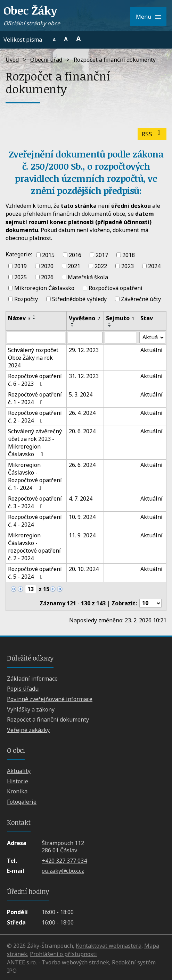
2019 (21, 266)
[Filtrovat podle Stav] (152, 338)
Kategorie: (19, 254)
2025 (21, 277)
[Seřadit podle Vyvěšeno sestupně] (73, 326)
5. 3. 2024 (81, 394)
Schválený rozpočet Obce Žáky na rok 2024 (33, 358)
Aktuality (19, 771)
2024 (154, 266)
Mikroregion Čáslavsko (44, 288)
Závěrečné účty (141, 299)
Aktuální (151, 350)
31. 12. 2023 (84, 376)
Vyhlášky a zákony (31, 709)
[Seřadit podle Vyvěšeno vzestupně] (73, 323)
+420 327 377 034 (64, 861)
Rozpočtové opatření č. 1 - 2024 (35, 398)
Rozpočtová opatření (116, 288)
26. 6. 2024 (82, 465)
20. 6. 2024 (82, 431)
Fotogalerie (22, 802)
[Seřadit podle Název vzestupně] (34, 316)
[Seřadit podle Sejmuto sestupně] (110, 326)
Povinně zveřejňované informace (50, 699)
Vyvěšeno (84, 318)
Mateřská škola (88, 277)
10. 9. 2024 (82, 517)
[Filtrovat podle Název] (36, 338)
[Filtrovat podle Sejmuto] (121, 338)
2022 (101, 266)
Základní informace (32, 679)
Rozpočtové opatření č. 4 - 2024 (35, 521)
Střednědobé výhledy (79, 299)
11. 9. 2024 (82, 535)
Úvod (12, 60)
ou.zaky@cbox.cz (63, 871)
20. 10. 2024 (84, 569)
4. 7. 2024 (81, 498)
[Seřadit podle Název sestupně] (34, 318)
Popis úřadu (23, 689)
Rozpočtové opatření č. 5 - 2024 (35, 573)
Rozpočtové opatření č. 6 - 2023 (35, 380)
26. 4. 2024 (82, 413)
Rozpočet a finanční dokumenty (48, 719)
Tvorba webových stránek (75, 962)
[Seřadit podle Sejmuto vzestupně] (110, 323)
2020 (47, 266)
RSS (152, 134)
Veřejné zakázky (28, 730)
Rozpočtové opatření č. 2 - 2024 (35, 417)
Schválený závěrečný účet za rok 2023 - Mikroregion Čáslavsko (35, 443)
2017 (102, 255)
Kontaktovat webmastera (109, 946)
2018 (129, 255)
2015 (48, 255)
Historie (18, 781)
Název (19, 318)
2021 (74, 266)
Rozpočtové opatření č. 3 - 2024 (35, 502)
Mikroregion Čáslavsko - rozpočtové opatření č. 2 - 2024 (34, 547)
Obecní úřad (46, 60)
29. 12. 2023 (84, 350)
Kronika (17, 791)
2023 (128, 266)
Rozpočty (26, 299)
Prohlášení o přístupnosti (63, 954)
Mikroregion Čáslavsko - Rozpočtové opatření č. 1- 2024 (35, 476)
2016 (75, 255)
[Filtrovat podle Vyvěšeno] (85, 338)
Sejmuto (120, 318)
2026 (47, 277)
